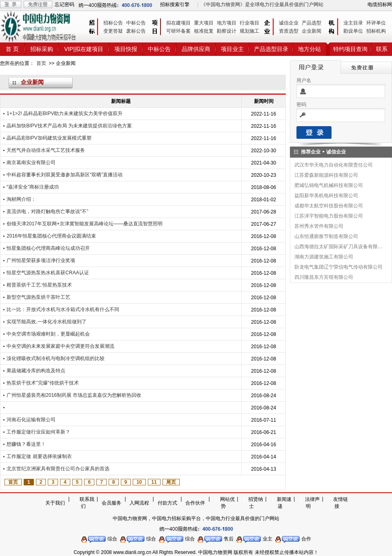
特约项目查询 (350, 49)
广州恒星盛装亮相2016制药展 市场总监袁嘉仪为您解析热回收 (74, 395)
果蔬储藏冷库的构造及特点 (36, 371)
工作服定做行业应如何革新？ (38, 432)
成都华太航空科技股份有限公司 (329, 206)
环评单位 (376, 23)
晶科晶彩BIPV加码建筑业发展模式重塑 (49, 138)
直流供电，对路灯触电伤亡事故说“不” (47, 211)
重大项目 (204, 23)
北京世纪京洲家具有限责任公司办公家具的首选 (58, 469)
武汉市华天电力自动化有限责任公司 (334, 165)
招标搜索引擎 (175, 4)
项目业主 (232, 49)
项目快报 (126, 49)
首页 (41, 63)
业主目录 (353, 23)
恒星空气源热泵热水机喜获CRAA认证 (48, 273)
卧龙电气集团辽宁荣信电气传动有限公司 (339, 267)
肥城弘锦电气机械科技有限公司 (329, 185)
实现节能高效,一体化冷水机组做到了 (46, 322)
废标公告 (136, 31)
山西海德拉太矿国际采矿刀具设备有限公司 (339, 247)
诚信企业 (289, 23)
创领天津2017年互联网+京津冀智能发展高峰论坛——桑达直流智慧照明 (85, 224)
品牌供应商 (196, 49)
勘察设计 (227, 31)
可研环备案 (178, 31)
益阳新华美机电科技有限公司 (326, 196)
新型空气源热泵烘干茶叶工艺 (38, 297)
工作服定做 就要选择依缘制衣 (39, 456)
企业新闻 (312, 31)
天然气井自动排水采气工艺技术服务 (46, 150)
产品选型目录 (271, 49)
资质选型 (289, 31)
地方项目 (227, 23)
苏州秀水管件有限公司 (319, 226)
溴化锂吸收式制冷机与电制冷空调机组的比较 (56, 358)
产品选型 (312, 23)
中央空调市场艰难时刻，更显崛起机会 (48, 334)
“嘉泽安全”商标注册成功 (33, 187)
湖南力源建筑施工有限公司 (324, 257)
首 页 (12, 49)
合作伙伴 (195, 503)
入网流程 (139, 503)
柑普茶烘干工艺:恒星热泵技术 (39, 285)
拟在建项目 (178, 23)
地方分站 (310, 49)
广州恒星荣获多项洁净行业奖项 (41, 260)
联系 (382, 49)
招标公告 (113, 23)
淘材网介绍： (21, 199)
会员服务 (111, 503)
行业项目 (249, 23)
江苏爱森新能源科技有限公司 (326, 175)
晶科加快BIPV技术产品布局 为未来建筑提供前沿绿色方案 (69, 126)
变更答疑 (113, 31)
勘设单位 (353, 31)
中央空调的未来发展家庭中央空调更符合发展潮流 (60, 346)
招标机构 (376, 31)
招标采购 (42, 49)
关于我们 (55, 503)
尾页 (171, 482)
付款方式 (167, 503)
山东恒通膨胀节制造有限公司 (326, 236)
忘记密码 (65, 4)
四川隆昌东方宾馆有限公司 (324, 277)
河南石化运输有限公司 (31, 420)
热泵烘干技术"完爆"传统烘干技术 (43, 383)
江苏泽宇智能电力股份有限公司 (329, 216)
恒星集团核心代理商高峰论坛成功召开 (48, 248)
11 (154, 482)
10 (139, 482)
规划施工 (249, 31)
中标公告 (136, 23)
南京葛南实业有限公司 (31, 162)
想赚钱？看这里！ (26, 444)
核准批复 (204, 31)
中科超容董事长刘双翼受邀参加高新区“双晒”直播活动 (65, 175)
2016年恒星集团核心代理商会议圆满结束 (51, 236)
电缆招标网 (380, 4)
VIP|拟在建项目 (84, 49)
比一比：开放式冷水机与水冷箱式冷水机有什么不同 (63, 309)
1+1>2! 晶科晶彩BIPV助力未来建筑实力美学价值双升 (65, 113)
